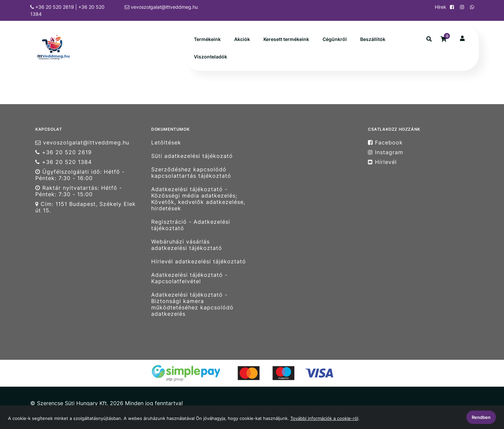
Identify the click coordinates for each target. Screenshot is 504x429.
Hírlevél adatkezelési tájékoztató (199, 262)
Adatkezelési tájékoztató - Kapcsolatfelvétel (189, 278)
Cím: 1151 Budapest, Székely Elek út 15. (86, 207)
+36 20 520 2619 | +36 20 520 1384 (67, 10)
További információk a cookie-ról (324, 418)
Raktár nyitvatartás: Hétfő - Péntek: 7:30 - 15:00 (79, 191)
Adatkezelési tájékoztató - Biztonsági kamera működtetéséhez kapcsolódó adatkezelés (192, 304)
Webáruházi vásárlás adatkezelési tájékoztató (187, 245)
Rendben (481, 417)
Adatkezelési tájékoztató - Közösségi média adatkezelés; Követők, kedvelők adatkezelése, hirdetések (198, 199)
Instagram (386, 152)
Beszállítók (373, 39)
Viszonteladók (211, 57)
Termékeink (207, 39)
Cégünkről (335, 39)
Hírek (440, 7)
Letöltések (166, 142)
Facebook (385, 142)
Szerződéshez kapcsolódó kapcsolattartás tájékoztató (191, 173)
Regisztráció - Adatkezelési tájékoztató (191, 225)
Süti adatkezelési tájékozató (192, 156)
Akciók (242, 39)
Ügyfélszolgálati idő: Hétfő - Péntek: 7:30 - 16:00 (80, 175)
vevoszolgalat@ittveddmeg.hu (161, 7)
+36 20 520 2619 (64, 152)
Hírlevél (382, 162)
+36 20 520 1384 (64, 162)
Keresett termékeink (286, 39)
